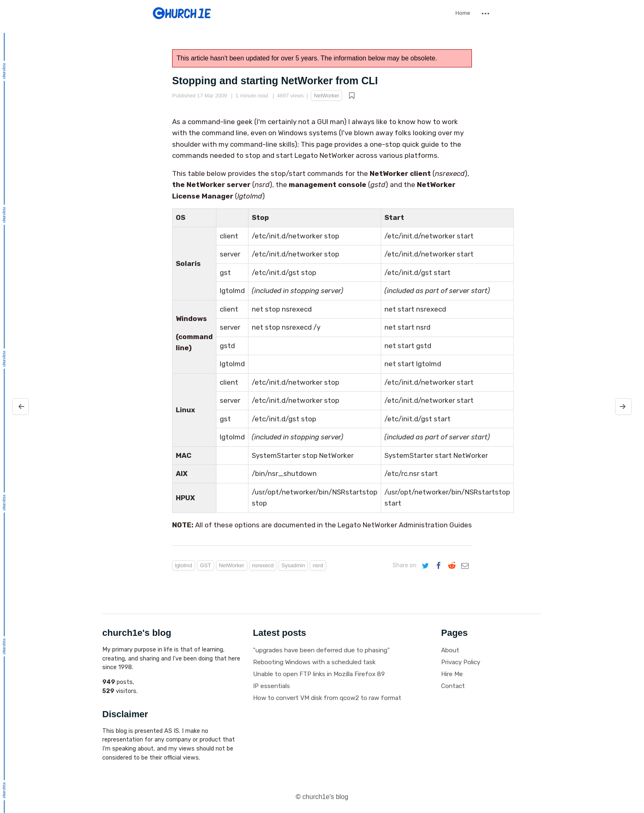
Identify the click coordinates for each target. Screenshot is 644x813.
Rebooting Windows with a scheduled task (314, 662)
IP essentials (271, 686)
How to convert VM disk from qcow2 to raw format (327, 698)
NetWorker (327, 96)
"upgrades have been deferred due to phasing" (321, 650)
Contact (453, 686)
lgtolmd (184, 565)
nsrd (318, 565)
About (450, 650)
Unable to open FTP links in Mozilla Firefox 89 (319, 674)
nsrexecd (263, 565)
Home (463, 13)
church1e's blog (325, 797)
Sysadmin (293, 565)
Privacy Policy (461, 662)
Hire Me (452, 674)
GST (206, 565)
